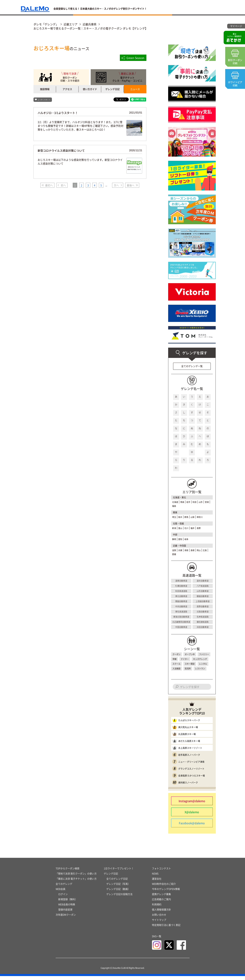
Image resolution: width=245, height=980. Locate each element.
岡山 (199, 550)
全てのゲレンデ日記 (117, 883)
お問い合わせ (159, 919)
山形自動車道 (203, 591)
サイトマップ (159, 924)
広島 (205, 550)
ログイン (63, 898)
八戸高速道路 (203, 586)
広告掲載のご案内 (161, 903)
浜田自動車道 (203, 627)
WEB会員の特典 (67, 908)
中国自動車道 (181, 627)
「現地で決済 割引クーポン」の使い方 (76, 878)
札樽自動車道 (181, 586)
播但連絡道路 (203, 622)
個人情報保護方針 (161, 914)
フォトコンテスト (161, 872)
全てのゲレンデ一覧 (192, 366)
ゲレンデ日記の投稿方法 (119, 898)
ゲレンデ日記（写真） (118, 888)
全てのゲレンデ (64, 888)
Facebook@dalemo (192, 823)
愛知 (180, 539)
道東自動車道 (181, 581)
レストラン (200, 668)
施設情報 (45, 89)
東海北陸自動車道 (181, 617)
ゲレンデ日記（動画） (118, 893)
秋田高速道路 (181, 591)
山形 (201, 502)
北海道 (175, 502)
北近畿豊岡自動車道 (181, 622)
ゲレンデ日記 (112, 89)
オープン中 (190, 654)
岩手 (188, 502)
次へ (116, 185)
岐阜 (186, 539)
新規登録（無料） (68, 903)
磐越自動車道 (203, 596)
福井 (193, 528)
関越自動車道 (181, 601)
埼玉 (174, 517)
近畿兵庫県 (90, 24)
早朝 (174, 659)
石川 (186, 528)
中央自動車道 (181, 606)
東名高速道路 (181, 612)
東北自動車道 (181, 596)
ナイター (185, 659)
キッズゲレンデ (200, 659)
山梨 (193, 517)
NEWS (155, 878)
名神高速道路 (203, 617)
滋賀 (174, 550)
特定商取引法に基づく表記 (166, 929)
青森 (182, 502)
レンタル (203, 664)
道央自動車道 (203, 581)
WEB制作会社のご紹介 (164, 888)
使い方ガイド (90, 89)
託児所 (188, 668)
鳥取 (186, 550)
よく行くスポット (44, 100)
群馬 (186, 517)
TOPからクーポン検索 (68, 872)
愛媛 (174, 554)
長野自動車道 (203, 606)
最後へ (131, 185)
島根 (193, 550)
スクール (176, 664)
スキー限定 (190, 664)
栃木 (180, 517)
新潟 (174, 528)
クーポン (176, 654)
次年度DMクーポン (66, 919)
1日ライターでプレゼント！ (119, 872)
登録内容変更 (65, 914)
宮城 (207, 502)
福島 (174, 506)
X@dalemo (192, 812)
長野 (199, 528)
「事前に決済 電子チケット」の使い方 (76, 883)
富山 (180, 528)
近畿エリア (71, 24)
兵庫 (180, 550)
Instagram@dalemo (192, 801)
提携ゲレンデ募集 (161, 898)
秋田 (194, 502)
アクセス (67, 89)
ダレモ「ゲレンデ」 (46, 24)
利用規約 (157, 908)
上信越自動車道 (203, 601)
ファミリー (204, 654)
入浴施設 (176, 668)
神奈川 (200, 517)
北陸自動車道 (203, 612)
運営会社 (157, 883)
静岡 (174, 539)
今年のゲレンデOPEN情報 (166, 893)
